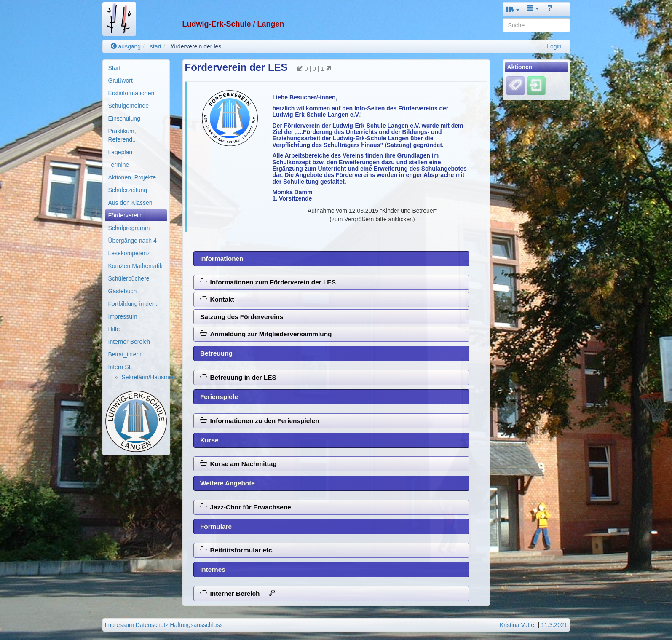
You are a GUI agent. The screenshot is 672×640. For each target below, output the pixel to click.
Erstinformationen (131, 93)
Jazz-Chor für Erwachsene (246, 507)
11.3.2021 (554, 625)
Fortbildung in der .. (134, 304)
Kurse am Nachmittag (238, 464)
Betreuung (216, 353)
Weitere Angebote (228, 483)
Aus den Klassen (130, 203)
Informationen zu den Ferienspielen (260, 421)
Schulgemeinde (129, 106)
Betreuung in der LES (238, 377)
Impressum (123, 316)
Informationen (222, 258)
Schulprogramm (129, 228)
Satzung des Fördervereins (242, 317)
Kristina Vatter (518, 625)
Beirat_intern (125, 354)
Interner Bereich (129, 342)
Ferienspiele (219, 397)
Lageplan (120, 152)
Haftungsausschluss (196, 625)
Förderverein (125, 215)
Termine (119, 165)
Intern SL (120, 367)
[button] (513, 9)
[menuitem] (136, 68)
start (156, 46)
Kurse (209, 440)
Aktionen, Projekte (132, 177)
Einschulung (124, 118)
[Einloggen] (536, 86)
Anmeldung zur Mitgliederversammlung (266, 334)
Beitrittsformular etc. (237, 550)
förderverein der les (196, 46)
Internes (213, 569)
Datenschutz (152, 625)
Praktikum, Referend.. (122, 135)
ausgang (126, 46)
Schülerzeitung (128, 190)
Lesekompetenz (129, 253)
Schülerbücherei (130, 278)
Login (554, 46)
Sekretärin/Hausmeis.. (151, 377)
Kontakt (217, 299)
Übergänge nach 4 (133, 241)
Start (115, 68)
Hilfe (114, 329)
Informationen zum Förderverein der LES (268, 282)
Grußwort (120, 80)
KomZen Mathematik (135, 266)
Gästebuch (123, 291)
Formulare (216, 526)
